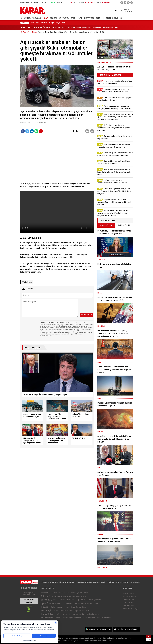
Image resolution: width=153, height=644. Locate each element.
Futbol (51, 603)
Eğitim (85, 593)
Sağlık (67, 607)
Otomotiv (70, 600)
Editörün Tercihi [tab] (124, 225)
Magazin (60, 607)
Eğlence (85, 607)
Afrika (64, 23)
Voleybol (68, 603)
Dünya (45, 18)
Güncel (28, 18)
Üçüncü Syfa (63, 593)
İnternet (62, 611)
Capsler (65, 618)
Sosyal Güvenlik (86, 600)
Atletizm (76, 603)
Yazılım (82, 611)
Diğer (96, 603)
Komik (78, 614)
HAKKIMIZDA (46, 582)
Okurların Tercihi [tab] (106, 225)
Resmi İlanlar (112, 18)
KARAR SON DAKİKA (29, 601)
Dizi (66, 614)
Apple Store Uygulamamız (128, 629)
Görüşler (100, 18)
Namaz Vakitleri (129, 596)
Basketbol (59, 603)
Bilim (88, 611)
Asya (58, 23)
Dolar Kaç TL (128, 602)
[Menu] (121, 18)
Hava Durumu (128, 593)
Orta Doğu (35, 23)
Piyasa (56, 600)
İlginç (84, 614)
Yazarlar (37, 18)
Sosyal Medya (73, 611)
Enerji (77, 600)
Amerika (44, 23)
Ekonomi (53, 18)
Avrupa (52, 23)
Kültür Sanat (76, 607)
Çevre (79, 593)
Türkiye (73, 593)
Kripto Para (64, 18)
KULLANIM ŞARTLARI (85, 582)
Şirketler (97, 600)
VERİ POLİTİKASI (113, 582)
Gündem (60, 614)
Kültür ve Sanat (89, 618)
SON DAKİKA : (26, 28)
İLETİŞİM (55, 582)
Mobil (56, 611)
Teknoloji (46, 610)
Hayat (80, 18)
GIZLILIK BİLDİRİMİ (100, 582)
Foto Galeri (47, 618)
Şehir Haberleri (129, 606)
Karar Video (89, 18)
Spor (73, 18)
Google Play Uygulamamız (100, 629)
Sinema (72, 614)
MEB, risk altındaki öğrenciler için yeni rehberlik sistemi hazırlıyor (58, 28)
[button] (74, 131)
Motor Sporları (87, 603)
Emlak (62, 600)
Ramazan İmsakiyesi (131, 609)
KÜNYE (61, 582)
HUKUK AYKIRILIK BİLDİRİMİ (130, 582)
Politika (54, 593)
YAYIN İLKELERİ (70, 582)
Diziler (53, 607)
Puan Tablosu (128, 599)
